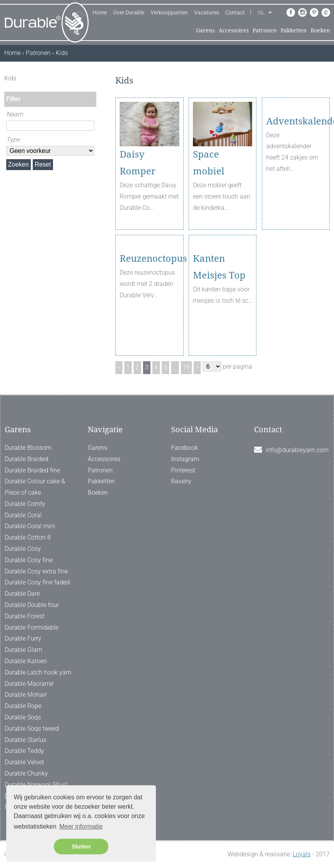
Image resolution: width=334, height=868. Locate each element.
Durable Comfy (25, 504)
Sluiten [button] (81, 847)
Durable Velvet (24, 762)
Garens (205, 30)
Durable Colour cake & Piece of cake (35, 487)
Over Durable (129, 12)
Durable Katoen (26, 661)
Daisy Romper (138, 163)
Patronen (265, 30)
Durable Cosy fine (29, 560)
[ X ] (91, 78)
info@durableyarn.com (297, 450)
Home (100, 12)
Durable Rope (23, 706)
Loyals (302, 854)
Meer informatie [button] (81, 826)
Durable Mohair (26, 695)
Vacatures (207, 12)
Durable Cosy (23, 549)
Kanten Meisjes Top (219, 300)
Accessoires (234, 30)
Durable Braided (27, 459)
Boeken (320, 30)
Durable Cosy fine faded (37, 582)
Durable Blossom (28, 448)
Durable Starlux (26, 740)
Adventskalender (296, 154)
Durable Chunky (26, 773)
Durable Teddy (24, 751)
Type (13, 139)
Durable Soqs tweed (32, 729)
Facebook (185, 448)
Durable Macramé (29, 684)
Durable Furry (23, 638)
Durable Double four (32, 605)
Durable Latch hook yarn (38, 672)
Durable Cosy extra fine (36, 571)
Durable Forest (25, 616)
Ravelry (181, 481)
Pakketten (294, 30)
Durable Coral (23, 515)
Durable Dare (22, 594)
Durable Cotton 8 (28, 537)
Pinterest (183, 470)
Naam (15, 114)
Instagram (185, 459)
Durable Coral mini (30, 526)
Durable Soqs (23, 717)
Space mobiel (209, 163)
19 (186, 367)
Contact (235, 12)
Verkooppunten (169, 12)
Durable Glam (23, 650)
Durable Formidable (32, 627)
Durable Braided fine (32, 470)
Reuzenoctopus (149, 292)
